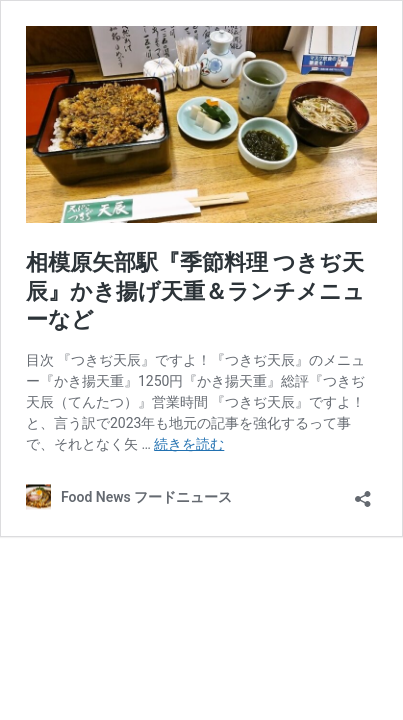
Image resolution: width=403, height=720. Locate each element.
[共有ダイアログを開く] (363, 492)
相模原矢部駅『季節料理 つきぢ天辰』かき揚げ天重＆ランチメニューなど (195, 291)
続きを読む (189, 444)
